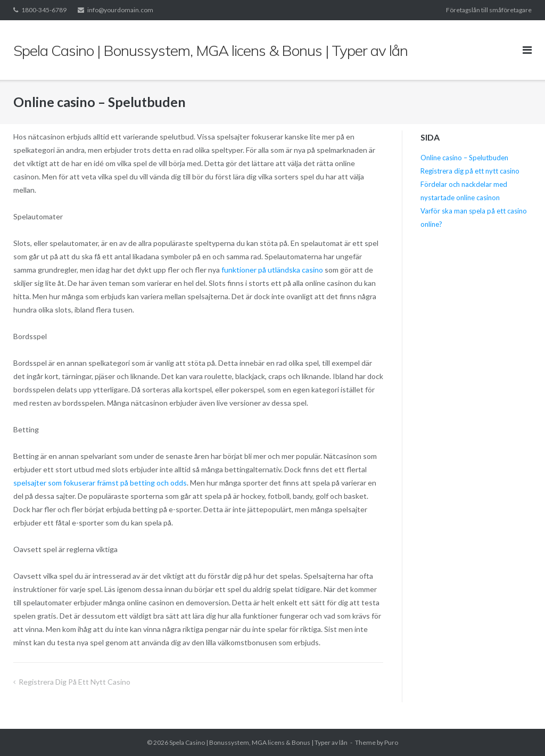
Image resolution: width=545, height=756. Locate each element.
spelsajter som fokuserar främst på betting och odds (100, 483)
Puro (391, 742)
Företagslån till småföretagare (489, 10)
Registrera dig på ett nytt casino (75, 682)
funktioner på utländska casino (272, 270)
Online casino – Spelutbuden (464, 158)
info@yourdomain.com (120, 10)
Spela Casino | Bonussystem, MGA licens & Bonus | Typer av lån (258, 742)
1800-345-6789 (44, 10)
